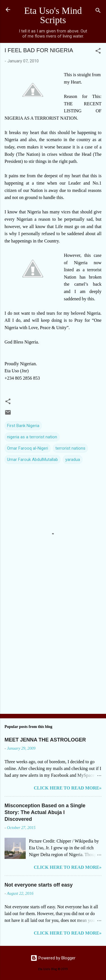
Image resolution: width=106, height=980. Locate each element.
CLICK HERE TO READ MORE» (68, 788)
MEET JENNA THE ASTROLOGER (45, 740)
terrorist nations (70, 448)
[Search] (98, 11)
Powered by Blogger (53, 958)
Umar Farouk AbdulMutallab (33, 460)
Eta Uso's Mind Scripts (53, 15)
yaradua (73, 460)
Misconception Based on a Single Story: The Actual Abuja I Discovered (45, 812)
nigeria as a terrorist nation (32, 437)
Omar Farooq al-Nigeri (28, 448)
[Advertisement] (53, 652)
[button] (98, 52)
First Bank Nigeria (23, 426)
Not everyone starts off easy (39, 885)
